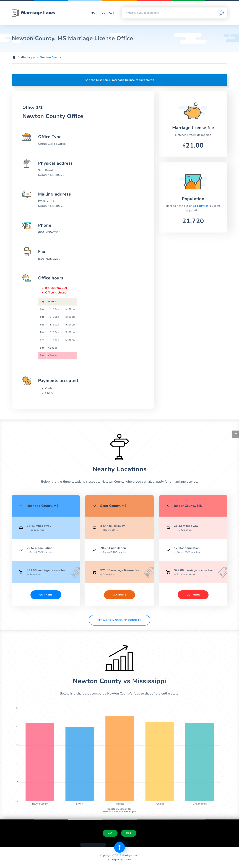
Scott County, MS (113, 506)
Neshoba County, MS (43, 506)
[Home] (14, 57)
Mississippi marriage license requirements (125, 80)
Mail (129, 833)
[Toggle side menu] (235, 434)
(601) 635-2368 (49, 232)
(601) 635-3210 (49, 259)
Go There (46, 595)
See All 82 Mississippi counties (119, 620)
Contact (108, 13)
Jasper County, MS (188, 506)
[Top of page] (119, 847)
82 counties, (201, 206)
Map (93, 13)
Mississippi (28, 57)
